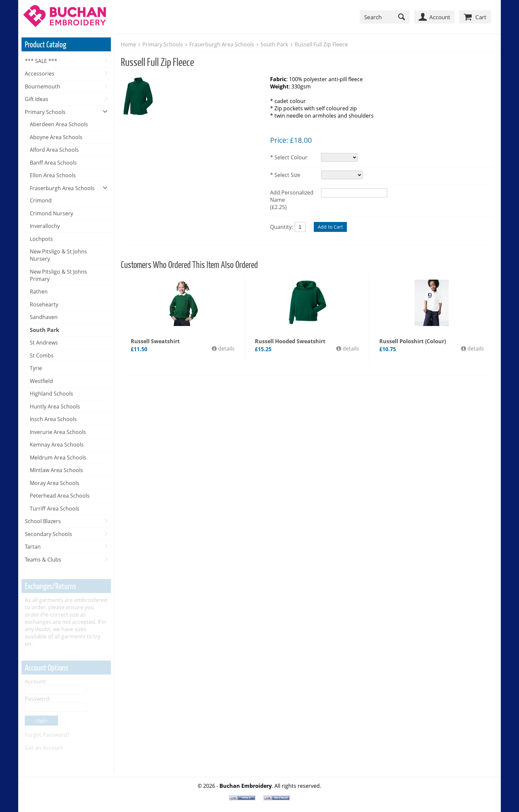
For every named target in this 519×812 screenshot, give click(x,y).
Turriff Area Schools (55, 509)
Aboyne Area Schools (56, 137)
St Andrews (44, 343)
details (226, 349)
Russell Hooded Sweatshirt (290, 341)
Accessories (40, 74)
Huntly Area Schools (55, 406)
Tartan (33, 547)
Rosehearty (44, 304)
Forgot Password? (47, 735)
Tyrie (36, 368)
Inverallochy (45, 226)
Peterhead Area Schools (60, 496)
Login (41, 720)
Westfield (41, 381)
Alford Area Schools (54, 150)
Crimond (41, 200)
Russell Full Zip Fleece (321, 44)
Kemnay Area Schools (57, 445)
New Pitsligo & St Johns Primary (58, 275)
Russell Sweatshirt (155, 341)
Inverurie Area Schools (58, 432)
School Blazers (43, 521)
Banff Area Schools (53, 163)
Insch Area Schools (53, 419)
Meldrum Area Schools (58, 458)
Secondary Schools (48, 534)
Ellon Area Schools (53, 175)
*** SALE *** (41, 61)
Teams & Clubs (43, 560)
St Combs (42, 355)
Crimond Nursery (51, 213)
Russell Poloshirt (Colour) (413, 341)
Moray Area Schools (55, 483)
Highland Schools (51, 394)
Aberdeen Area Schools (59, 124)
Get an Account (44, 748)
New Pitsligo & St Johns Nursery (58, 255)
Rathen (39, 292)
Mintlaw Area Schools (56, 470)
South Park (45, 330)
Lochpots (41, 239)
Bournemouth (43, 86)
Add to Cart (330, 227)
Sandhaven (44, 317)
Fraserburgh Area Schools (62, 188)
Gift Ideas (37, 99)
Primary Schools (45, 112)
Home (128, 44)
